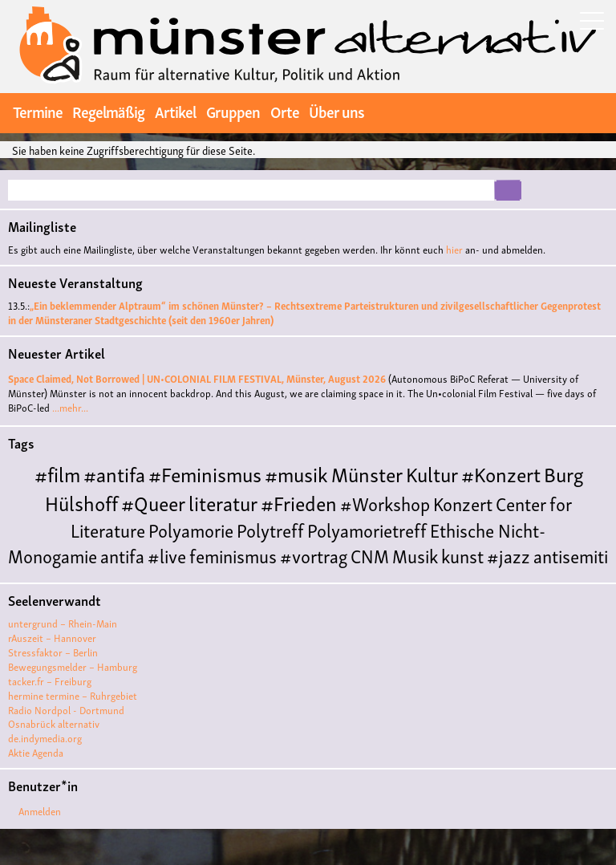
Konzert (463, 503)
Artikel (175, 111)
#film (57, 473)
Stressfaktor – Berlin (53, 652)
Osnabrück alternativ (54, 723)
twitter (545, 111)
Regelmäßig (108, 111)
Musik (415, 555)
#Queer (153, 502)
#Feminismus (205, 473)
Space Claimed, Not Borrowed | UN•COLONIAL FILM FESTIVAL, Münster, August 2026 (197, 378)
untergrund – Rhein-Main (63, 623)
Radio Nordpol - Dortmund (66, 710)
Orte (285, 111)
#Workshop (385, 503)
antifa (122, 555)
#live (167, 555)
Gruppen (233, 111)
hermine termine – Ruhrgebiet (73, 695)
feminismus (233, 555)
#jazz (509, 555)
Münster (367, 473)
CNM (370, 555)
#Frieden (299, 502)
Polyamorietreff (367, 529)
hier (454, 249)
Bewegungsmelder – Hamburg (73, 666)
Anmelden (40, 811)
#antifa (114, 473)
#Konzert (501, 473)
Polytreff (270, 529)
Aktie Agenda (36, 752)
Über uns (336, 111)
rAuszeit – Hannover (52, 638)
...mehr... (70, 407)
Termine (38, 111)
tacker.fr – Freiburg (50, 681)
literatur (223, 502)
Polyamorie (191, 529)
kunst (462, 555)
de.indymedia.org (45, 738)
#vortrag (314, 555)
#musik (296, 473)
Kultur (432, 473)
